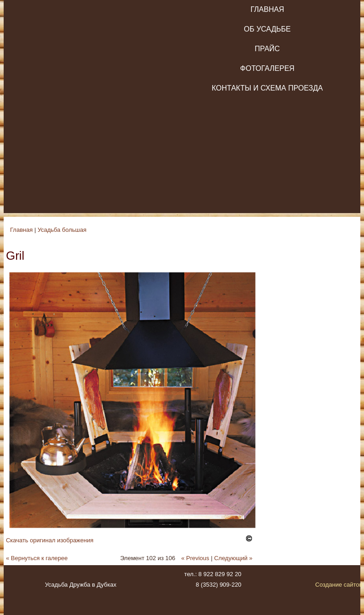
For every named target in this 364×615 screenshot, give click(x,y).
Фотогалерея (267, 68)
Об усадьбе (267, 29)
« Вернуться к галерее (37, 558)
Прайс (267, 49)
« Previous (195, 558)
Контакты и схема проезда (267, 88)
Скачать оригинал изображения (50, 540)
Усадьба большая (62, 230)
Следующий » (233, 558)
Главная (267, 9)
